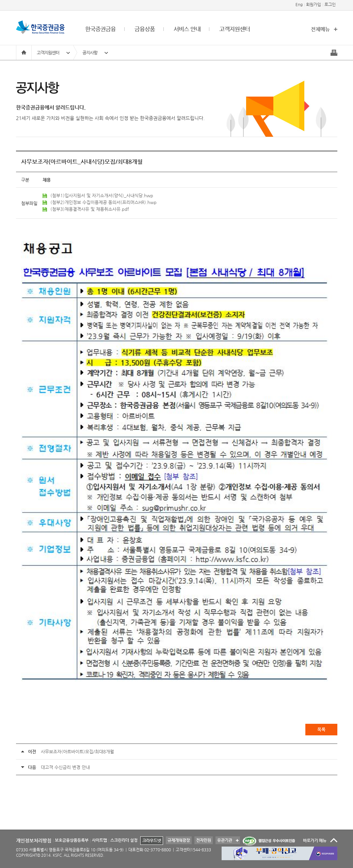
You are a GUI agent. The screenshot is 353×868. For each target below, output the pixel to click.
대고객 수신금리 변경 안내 (65, 767)
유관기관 (224, 839)
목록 (321, 729)
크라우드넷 (152, 840)
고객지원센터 (235, 29)
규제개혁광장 (179, 840)
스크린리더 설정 (124, 840)
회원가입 (314, 4)
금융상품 (145, 29)
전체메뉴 (320, 29)
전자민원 (204, 840)
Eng (299, 4)
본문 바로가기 (0, 0)
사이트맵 (99, 840)
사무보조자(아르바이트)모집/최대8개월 (77, 752)
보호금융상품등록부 (72, 840)
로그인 (330, 4)
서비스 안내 (187, 29)
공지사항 (90, 53)
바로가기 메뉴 (315, 840)
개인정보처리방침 (34, 840)
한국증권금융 (100, 29)
